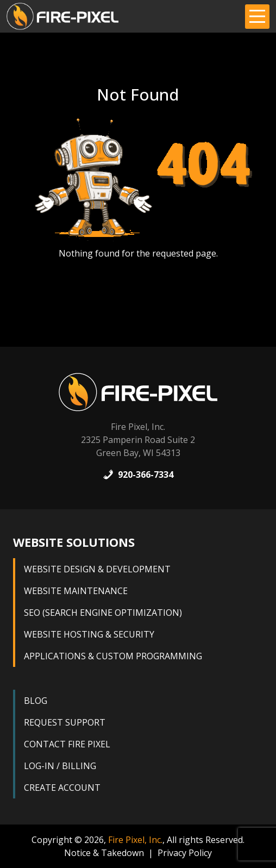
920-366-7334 (138, 474)
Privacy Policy (185, 853)
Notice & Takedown (104, 853)
